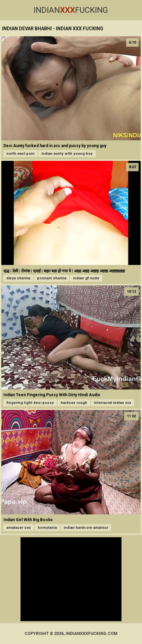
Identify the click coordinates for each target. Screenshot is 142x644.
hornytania (47, 528)
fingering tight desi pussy (30, 403)
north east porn (21, 154)
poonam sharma (52, 278)
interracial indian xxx (113, 403)
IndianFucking (71, 10)
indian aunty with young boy (67, 154)
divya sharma (18, 278)
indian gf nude (86, 278)
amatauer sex (19, 528)
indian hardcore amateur (86, 528)
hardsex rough (74, 403)
